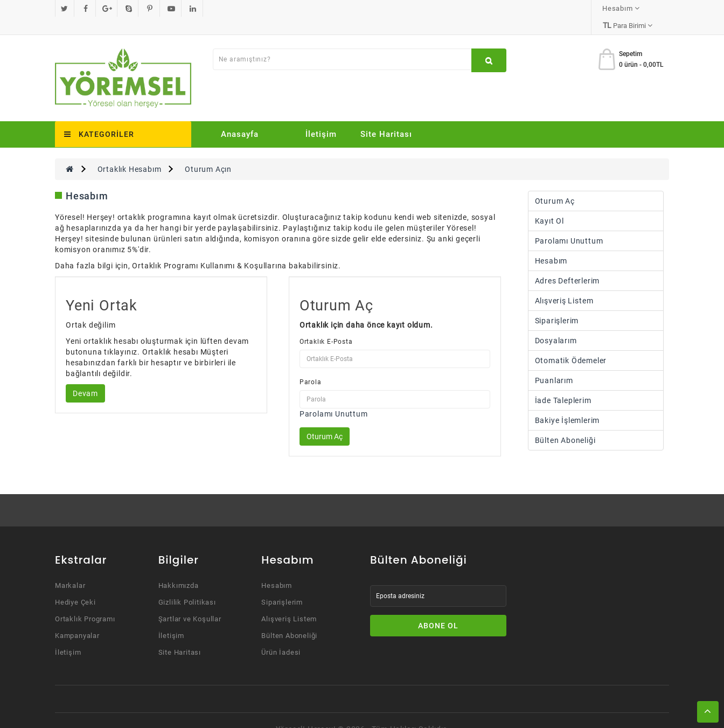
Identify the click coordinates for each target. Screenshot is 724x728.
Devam (85, 376)
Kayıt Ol (549, 204)
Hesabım (551, 244)
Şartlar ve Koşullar (190, 602)
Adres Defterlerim (568, 264)
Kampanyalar (77, 618)
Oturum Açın (208, 152)
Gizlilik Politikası (187, 585)
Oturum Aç (555, 184)
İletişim (321, 117)
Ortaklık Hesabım (130, 152)
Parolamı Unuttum (334, 397)
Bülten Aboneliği (565, 423)
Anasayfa (240, 117)
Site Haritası (386, 117)
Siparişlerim (557, 303)
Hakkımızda (179, 568)
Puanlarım (554, 363)
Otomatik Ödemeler (571, 343)
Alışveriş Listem (564, 283)
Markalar (70, 568)
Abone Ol (438, 608)
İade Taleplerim (563, 383)
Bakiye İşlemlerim (568, 403)
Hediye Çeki (75, 585)
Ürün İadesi (281, 635)
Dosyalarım (556, 323)
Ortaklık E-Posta (326, 324)
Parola (311, 365)
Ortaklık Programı (85, 602)
